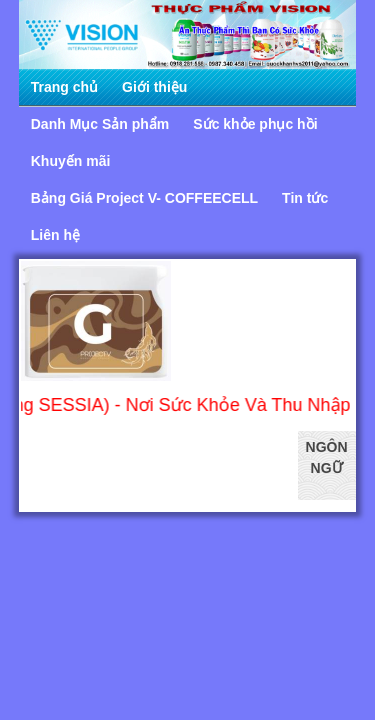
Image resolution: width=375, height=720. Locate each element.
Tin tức (305, 198)
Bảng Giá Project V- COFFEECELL (144, 198)
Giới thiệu (154, 87)
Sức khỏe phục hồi (255, 124)
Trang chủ (64, 87)
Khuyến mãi (71, 161)
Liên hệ (55, 235)
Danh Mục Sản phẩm (100, 124)
